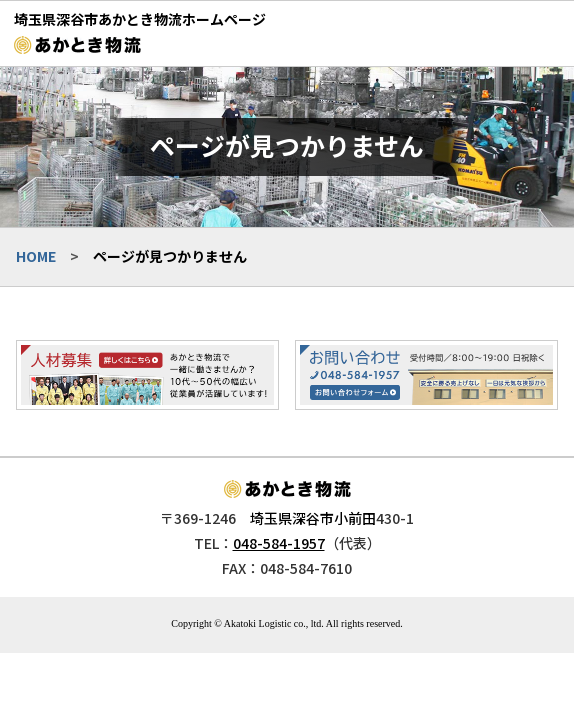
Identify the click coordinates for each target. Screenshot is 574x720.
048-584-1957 (279, 543)
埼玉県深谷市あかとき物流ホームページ (140, 19)
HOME (36, 256)
